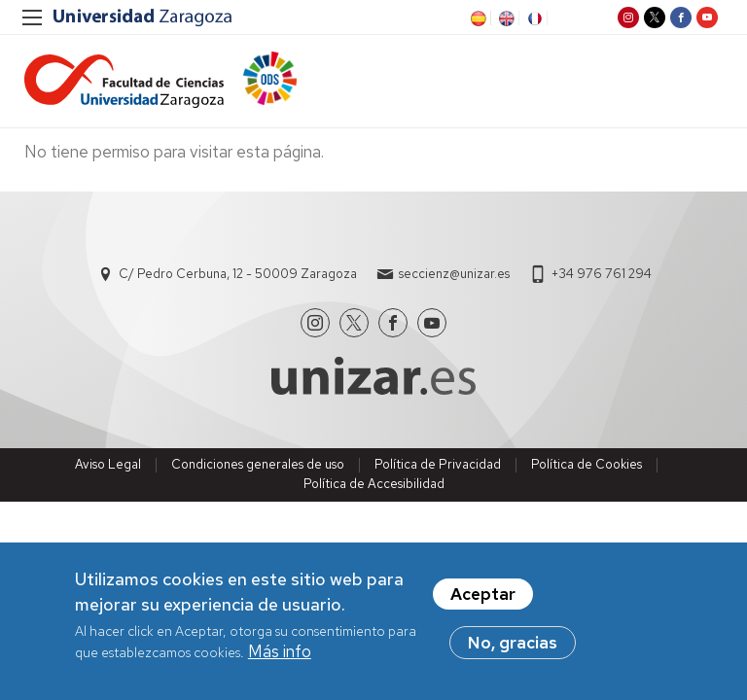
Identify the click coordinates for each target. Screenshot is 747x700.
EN (505, 18)
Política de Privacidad (438, 464)
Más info (280, 653)
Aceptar (483, 596)
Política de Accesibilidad (374, 484)
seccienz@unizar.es (454, 274)
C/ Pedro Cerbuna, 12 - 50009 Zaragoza (238, 274)
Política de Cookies (587, 464)
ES (477, 18)
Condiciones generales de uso (258, 464)
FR (533, 18)
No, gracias (513, 645)
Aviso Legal (108, 464)
